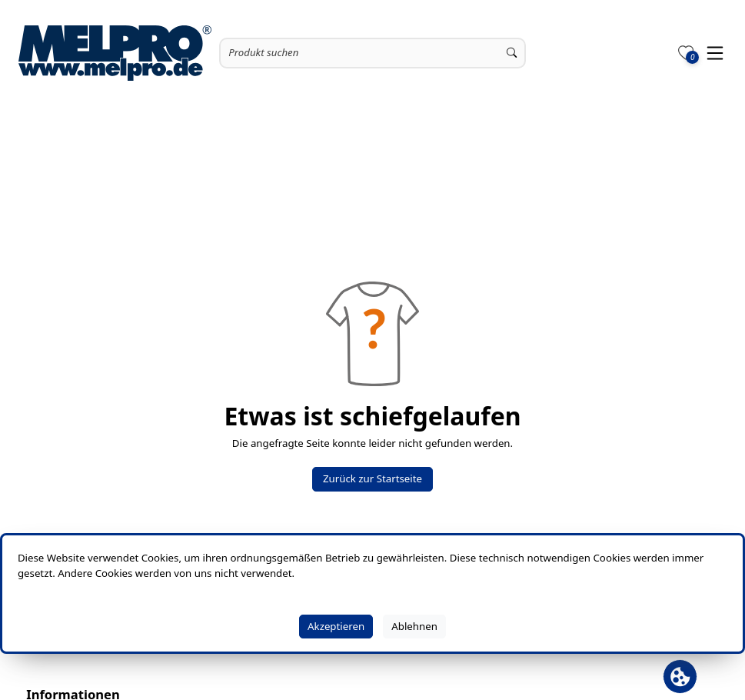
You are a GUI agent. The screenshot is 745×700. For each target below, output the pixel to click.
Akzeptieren (336, 626)
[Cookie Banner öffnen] (680, 677)
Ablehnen (414, 626)
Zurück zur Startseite (372, 478)
